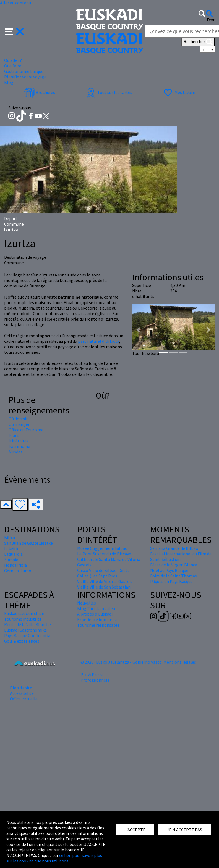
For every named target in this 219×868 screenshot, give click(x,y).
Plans (14, 435)
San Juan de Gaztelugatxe (28, 543)
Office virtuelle (24, 699)
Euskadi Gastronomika (25, 630)
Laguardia (13, 554)
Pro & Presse (92, 674)
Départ (11, 218)
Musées (15, 452)
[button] (15, 31)
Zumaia (11, 560)
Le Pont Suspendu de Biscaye (104, 554)
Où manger (19, 424)
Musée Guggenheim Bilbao (102, 548)
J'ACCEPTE (135, 830)
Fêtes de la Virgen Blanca (174, 565)
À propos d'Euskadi (95, 614)
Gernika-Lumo (18, 571)
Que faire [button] (13, 66)
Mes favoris (179, 92)
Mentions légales (180, 662)
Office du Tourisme (26, 430)
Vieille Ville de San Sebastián (104, 587)
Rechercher (198, 42)
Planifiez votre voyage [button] (25, 77)
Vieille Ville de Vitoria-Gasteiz (105, 581)
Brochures (39, 92)
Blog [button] (9, 82)
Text (211, 20)
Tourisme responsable (98, 625)
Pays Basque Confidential (28, 635)
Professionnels (95, 680)
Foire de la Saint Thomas (174, 576)
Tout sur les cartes (109, 92)
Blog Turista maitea (96, 608)
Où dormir (18, 419)
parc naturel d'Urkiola (99, 341)
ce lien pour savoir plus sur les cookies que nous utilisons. (54, 858)
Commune (14, 224)
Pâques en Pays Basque (171, 581)
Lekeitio (12, 548)
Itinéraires (19, 441)
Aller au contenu (15, 3)
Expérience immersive (98, 619)
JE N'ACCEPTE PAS (184, 830)
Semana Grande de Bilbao (174, 548)
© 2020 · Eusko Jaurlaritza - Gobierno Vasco (121, 662)
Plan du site (21, 688)
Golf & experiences (22, 641)
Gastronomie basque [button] (24, 71)
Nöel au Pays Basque (169, 570)
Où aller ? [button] (13, 60)
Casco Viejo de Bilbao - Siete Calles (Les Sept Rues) (103, 573)
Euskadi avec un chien (24, 613)
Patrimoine (19, 446)
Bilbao (10, 537)
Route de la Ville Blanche (28, 624)
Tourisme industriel (23, 619)
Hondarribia (15, 565)
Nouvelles (87, 603)
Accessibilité (22, 693)
